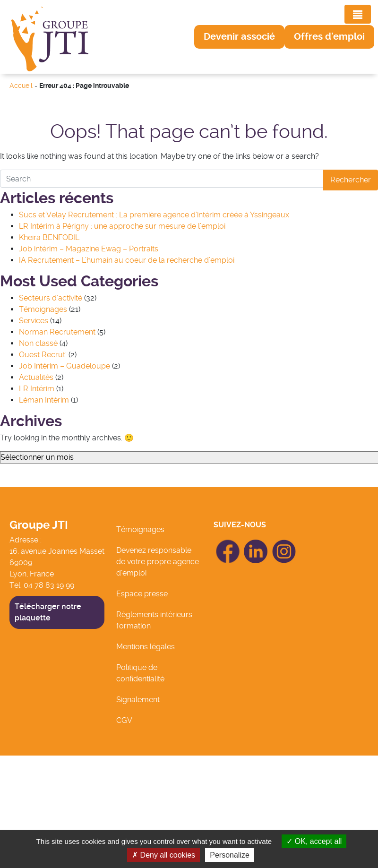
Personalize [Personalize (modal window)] (230, 855)
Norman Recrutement (57, 332)
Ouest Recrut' (43, 355)
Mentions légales (146, 647)
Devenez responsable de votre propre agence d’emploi (158, 562)
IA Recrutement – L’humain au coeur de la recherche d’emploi (127, 260)
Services (34, 321)
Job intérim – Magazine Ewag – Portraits (89, 249)
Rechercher (351, 180)
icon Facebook (228, 544)
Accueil (21, 86)
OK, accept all (314, 841)
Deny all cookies (163, 855)
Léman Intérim (44, 400)
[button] (239, 37)
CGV (124, 720)
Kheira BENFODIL (49, 237)
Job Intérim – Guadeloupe (64, 366)
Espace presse (142, 594)
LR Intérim (37, 389)
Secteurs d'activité (51, 298)
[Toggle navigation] (358, 14)
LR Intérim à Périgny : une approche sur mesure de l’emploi (122, 226)
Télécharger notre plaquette (48, 612)
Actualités (36, 377)
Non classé (38, 343)
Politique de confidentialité (140, 673)
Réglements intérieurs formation (154, 620)
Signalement (138, 700)
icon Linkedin (256, 545)
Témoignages (43, 309)
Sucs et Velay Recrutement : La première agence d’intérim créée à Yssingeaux (154, 215)
